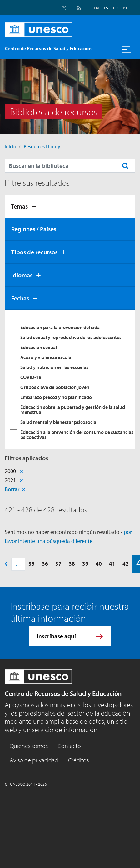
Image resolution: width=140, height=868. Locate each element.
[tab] (70, 206)
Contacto (69, 746)
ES (106, 8)
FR (115, 8)
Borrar (12, 489)
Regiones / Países (34, 229)
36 (45, 564)
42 (126, 564)
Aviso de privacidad (34, 760)
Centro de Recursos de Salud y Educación (63, 693)
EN (96, 8)
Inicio (10, 146)
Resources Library (42, 146)
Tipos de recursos (34, 252)
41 (112, 564)
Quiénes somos (29, 746)
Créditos (78, 760)
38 (72, 564)
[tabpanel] (70, 380)
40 (99, 564)
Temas (19, 206)
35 (32, 564)
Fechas (20, 298)
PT (125, 8)
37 (58, 564)
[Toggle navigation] (127, 50)
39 (85, 564)
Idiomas (22, 275)
